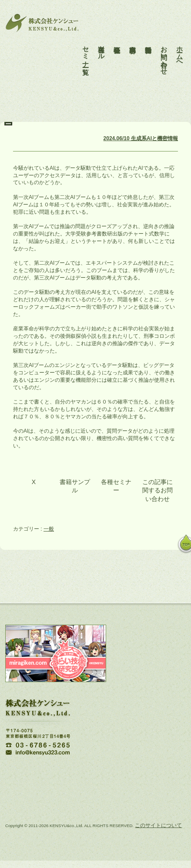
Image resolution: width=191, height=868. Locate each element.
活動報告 (149, 38)
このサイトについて (158, 825)
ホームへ (180, 49)
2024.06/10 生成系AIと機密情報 (141, 138)
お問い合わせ (164, 53)
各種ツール (102, 45)
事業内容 (133, 38)
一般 (49, 529)
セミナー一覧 (86, 49)
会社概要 (117, 38)
